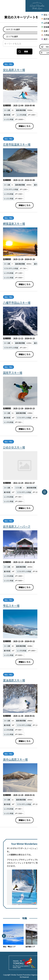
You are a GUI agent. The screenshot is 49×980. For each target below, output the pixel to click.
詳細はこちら (25, 126)
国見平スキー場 (13, 373)
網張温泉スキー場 (14, 224)
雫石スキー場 (11, 606)
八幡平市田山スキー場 (17, 303)
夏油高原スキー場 (14, 680)
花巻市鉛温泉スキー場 (17, 144)
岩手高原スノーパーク (17, 526)
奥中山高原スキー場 (15, 759)
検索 (23, 51)
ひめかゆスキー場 (14, 447)
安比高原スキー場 (14, 70)
